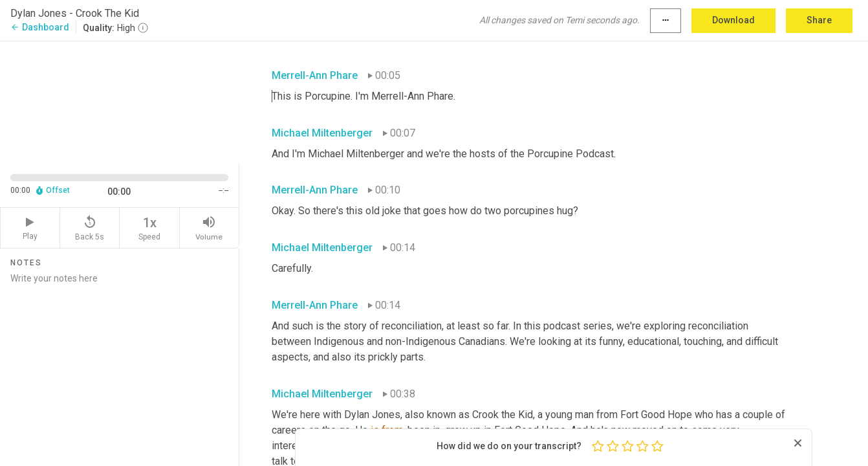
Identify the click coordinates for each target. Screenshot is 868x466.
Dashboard (40, 27)
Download (733, 20)
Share (819, 20)
